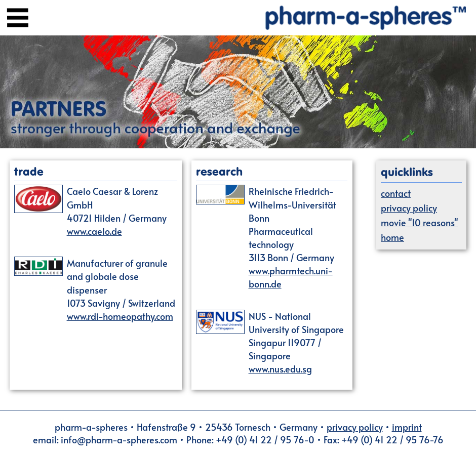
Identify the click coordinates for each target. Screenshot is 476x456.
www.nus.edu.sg (280, 369)
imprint (407, 427)
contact (396, 193)
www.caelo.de (94, 231)
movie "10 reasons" (420, 222)
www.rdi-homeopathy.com (120, 316)
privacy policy (409, 208)
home (392, 237)
